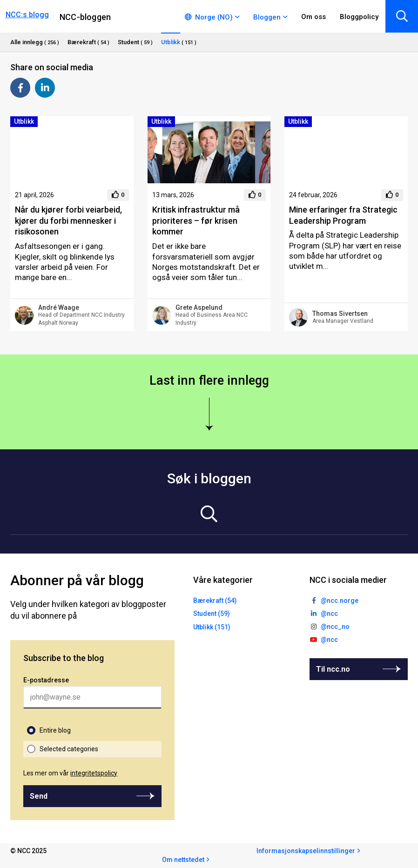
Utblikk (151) (212, 627)
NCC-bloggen (85, 17)
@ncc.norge (340, 601)
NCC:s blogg (27, 15)
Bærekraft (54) (215, 601)
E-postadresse (46, 680)
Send (39, 796)
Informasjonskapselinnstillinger (306, 851)
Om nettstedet (183, 860)
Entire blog (55, 730)
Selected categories (69, 749)
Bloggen (267, 17)
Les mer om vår (70, 773)
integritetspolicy (94, 773)
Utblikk (24, 121)
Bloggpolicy (359, 17)
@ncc (329, 614)
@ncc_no (335, 627)
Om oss (313, 17)
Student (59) (212, 614)
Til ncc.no (333, 669)
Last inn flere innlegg (209, 381)
